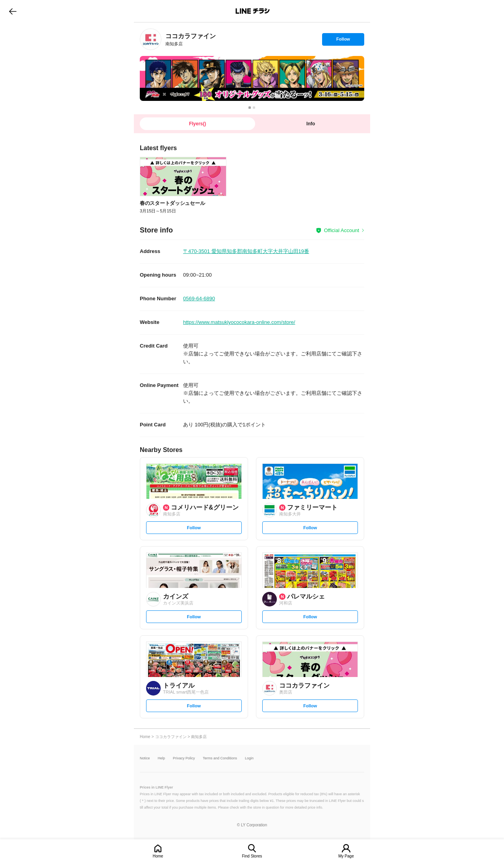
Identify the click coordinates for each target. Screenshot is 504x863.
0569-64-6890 (199, 299)
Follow (343, 41)
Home (158, 856)
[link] (151, 39)
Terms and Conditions (220, 758)
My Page (346, 856)
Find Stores (252, 856)
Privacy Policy (184, 758)
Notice (145, 758)
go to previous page (13, 11)
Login (249, 758)
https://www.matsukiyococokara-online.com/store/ (239, 322)
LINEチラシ (253, 11)
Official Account (342, 230)
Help (162, 758)
